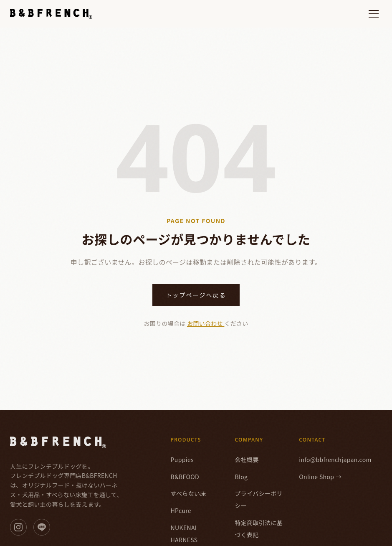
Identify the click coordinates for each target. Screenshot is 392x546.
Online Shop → (320, 477)
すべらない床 (188, 493)
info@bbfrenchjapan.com (335, 460)
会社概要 (247, 460)
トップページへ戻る (196, 295)
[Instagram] (18, 527)
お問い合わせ (206, 323)
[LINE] (42, 527)
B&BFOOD (185, 477)
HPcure (181, 510)
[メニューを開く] (374, 14)
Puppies (182, 460)
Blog (241, 477)
